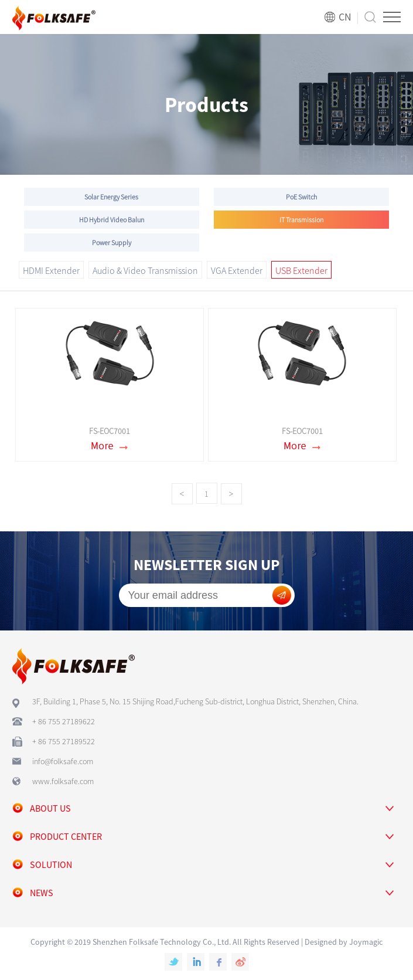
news (42, 893)
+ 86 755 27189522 (64, 741)
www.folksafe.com (63, 781)
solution (51, 864)
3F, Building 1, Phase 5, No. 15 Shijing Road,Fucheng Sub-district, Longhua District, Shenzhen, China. (195, 701)
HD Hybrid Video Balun (112, 220)
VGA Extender (237, 270)
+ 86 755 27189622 (64, 721)
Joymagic (366, 942)
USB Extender (301, 270)
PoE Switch (301, 197)
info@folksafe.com (63, 761)
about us (50, 808)
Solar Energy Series (111, 197)
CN (345, 17)
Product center (66, 836)
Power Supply (112, 243)
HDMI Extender (51, 270)
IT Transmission (301, 220)
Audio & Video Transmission (145, 270)
